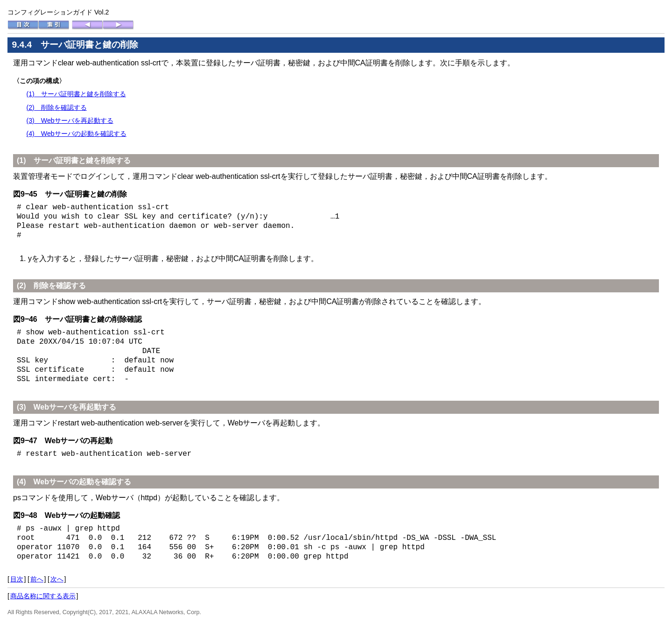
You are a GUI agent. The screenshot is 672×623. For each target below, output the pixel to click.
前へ (37, 579)
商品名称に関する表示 (43, 596)
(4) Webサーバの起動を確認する (76, 134)
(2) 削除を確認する (56, 107)
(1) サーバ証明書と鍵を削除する (76, 94)
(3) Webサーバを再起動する (70, 120)
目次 (17, 579)
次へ (57, 579)
